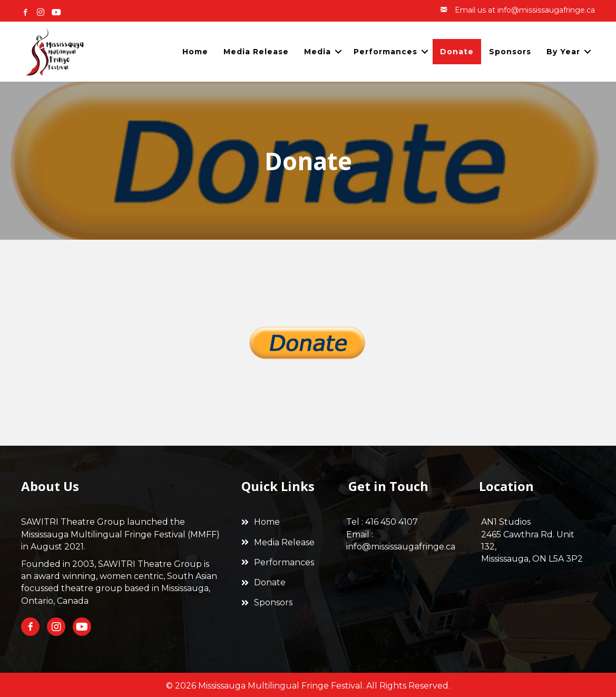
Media (317, 52)
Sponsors (510, 52)
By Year (563, 52)
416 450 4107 (392, 522)
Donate (457, 52)
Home (195, 52)
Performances (385, 52)
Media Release (256, 52)
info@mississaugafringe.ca (401, 547)
